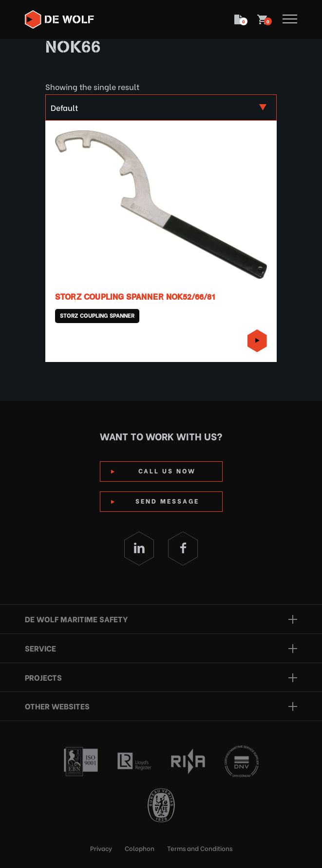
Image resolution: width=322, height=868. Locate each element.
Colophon (140, 848)
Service (40, 648)
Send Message (167, 500)
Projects (43, 677)
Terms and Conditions (200, 848)
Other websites (57, 706)
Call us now (167, 470)
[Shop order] (161, 108)
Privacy (101, 848)
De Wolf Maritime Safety (76, 619)
